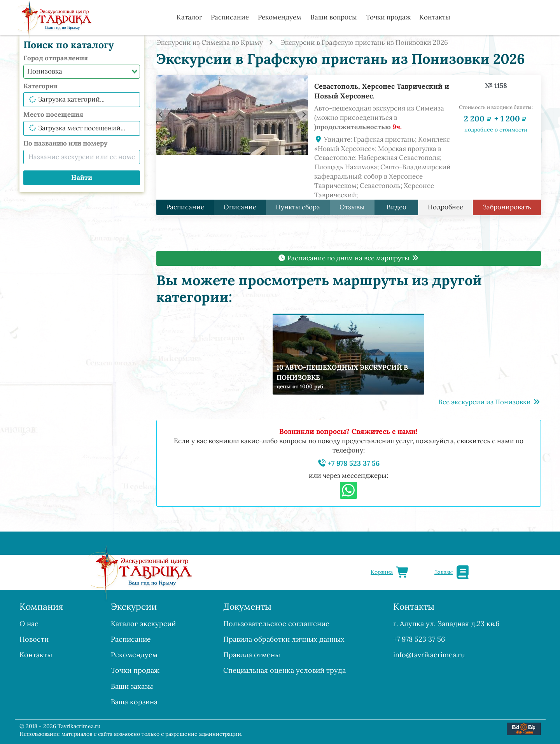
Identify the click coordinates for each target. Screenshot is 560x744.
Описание (240, 207)
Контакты (435, 17)
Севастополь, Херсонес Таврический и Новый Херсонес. (382, 91)
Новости (34, 639)
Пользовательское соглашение (276, 624)
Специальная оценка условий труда (284, 670)
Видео (396, 207)
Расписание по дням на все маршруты (349, 258)
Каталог (189, 17)
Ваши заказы (132, 686)
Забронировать (507, 207)
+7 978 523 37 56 (349, 463)
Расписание (230, 17)
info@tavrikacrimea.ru (429, 655)
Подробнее (445, 207)
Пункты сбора (298, 207)
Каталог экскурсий (143, 624)
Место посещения (53, 114)
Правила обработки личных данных (284, 639)
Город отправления (56, 58)
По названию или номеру (65, 143)
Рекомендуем (280, 17)
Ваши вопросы (334, 17)
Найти (82, 177)
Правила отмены (252, 655)
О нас (29, 624)
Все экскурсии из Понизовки (489, 402)
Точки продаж (388, 17)
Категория (40, 86)
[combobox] (82, 72)
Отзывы (352, 207)
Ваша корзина (134, 702)
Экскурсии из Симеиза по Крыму (210, 42)
